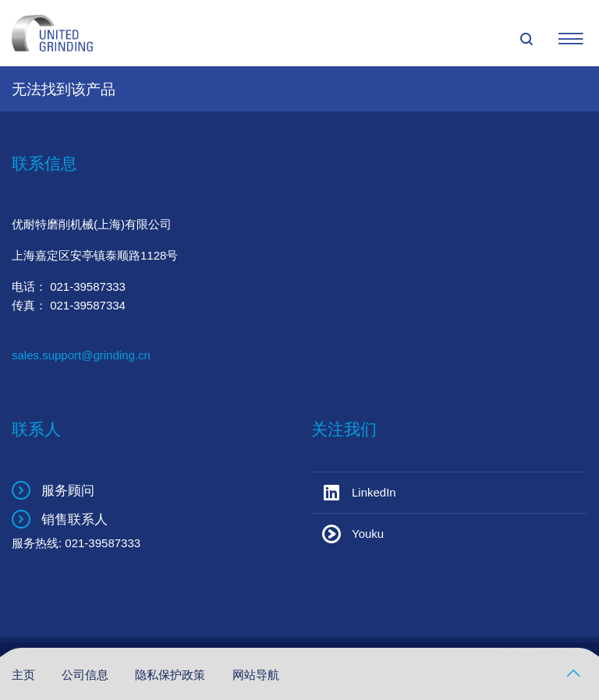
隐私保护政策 (172, 675)
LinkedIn (374, 492)
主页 (25, 675)
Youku (368, 534)
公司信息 (87, 675)
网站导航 (256, 675)
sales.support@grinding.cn (81, 355)
